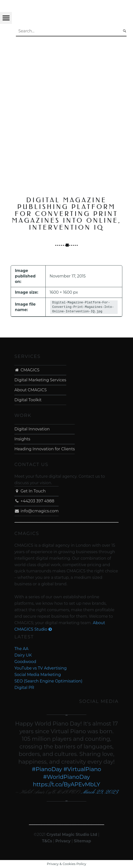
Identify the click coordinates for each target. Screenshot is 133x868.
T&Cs (47, 841)
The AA (21, 649)
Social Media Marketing (38, 675)
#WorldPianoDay (67, 777)
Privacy (63, 841)
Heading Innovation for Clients (45, 449)
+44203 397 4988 (34, 501)
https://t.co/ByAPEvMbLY (66, 784)
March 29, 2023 (99, 792)
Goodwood (25, 662)
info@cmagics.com (36, 511)
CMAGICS (27, 370)
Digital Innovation (32, 429)
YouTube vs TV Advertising (41, 668)
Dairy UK (23, 655)
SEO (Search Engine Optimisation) (48, 681)
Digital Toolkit (28, 400)
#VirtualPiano (82, 769)
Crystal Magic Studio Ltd (72, 835)
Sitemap (82, 841)
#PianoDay (47, 769)
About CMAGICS (31, 390)
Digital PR (24, 688)
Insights (22, 439)
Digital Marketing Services (40, 380)
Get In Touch (30, 491)
